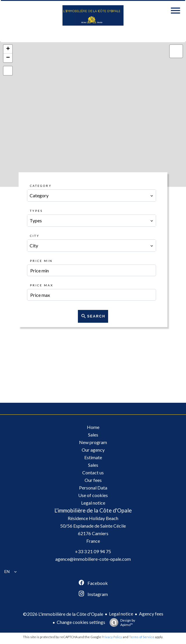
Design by (121, 622)
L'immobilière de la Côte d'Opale (93, 510)
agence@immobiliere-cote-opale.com (93, 559)
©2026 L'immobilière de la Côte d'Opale (63, 614)
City (35, 236)
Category (41, 186)
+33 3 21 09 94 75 (93, 551)
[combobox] (91, 196)
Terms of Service (142, 637)
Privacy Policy (112, 637)
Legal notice (121, 614)
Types (36, 211)
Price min (41, 261)
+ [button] (8, 49)
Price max (42, 285)
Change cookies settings (81, 622)
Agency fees (151, 614)
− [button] (8, 58)
